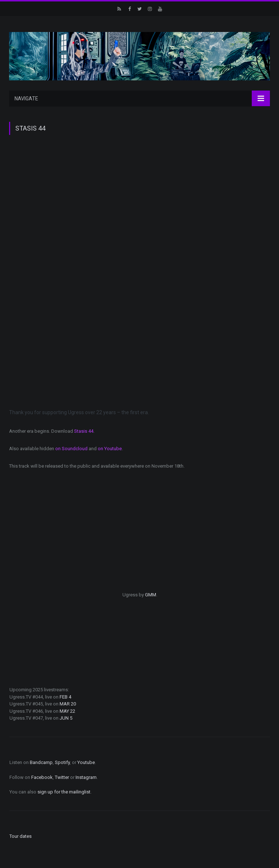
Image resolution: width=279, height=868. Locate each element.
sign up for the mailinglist (64, 792)
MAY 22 (67, 711)
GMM (151, 595)
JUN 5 (66, 718)
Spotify (62, 762)
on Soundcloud (71, 449)
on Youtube (110, 449)
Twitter (62, 777)
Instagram (86, 777)
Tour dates (21, 836)
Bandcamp (41, 762)
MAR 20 (68, 704)
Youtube (86, 762)
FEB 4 (65, 697)
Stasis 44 (84, 431)
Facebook (42, 777)
